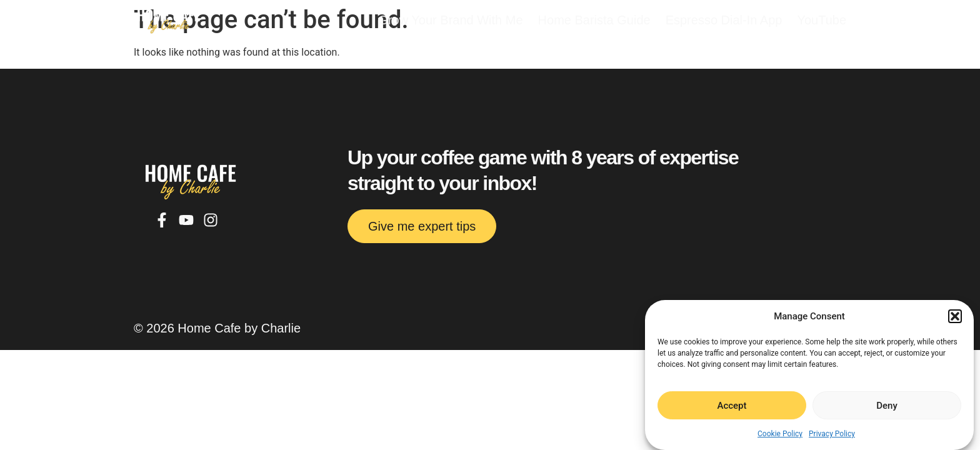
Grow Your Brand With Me (450, 20)
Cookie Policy (780, 434)
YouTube (822, 20)
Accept (732, 406)
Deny (887, 406)
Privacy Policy (832, 434)
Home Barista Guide (594, 20)
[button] (955, 316)
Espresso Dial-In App (724, 20)
